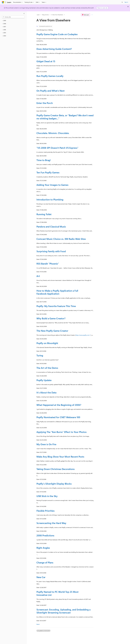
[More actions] (92, 15)
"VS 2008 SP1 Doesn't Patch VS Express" (57, 148)
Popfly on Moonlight (47, 343)
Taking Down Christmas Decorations (56, 469)
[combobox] (13, 17)
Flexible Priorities (46, 511)
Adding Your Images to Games (52, 185)
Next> (38, 624)
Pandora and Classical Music (51, 227)
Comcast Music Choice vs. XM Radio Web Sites (61, 239)
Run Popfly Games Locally (50, 76)
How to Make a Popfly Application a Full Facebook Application (57, 292)
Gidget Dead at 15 (46, 61)
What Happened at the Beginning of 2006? (59, 405)
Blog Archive (45, 15)
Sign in (126, 2)
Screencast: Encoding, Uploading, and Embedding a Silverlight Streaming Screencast (63, 611)
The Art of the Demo (47, 368)
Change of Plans (45, 562)
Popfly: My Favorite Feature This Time (56, 306)
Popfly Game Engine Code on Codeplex (57, 34)
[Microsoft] (3, 2)
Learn (38, 15)
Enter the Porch (45, 103)
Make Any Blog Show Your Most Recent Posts (60, 457)
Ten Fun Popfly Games (48, 172)
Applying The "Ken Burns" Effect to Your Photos (62, 432)
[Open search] (122, 2)
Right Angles (43, 548)
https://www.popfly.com (82, 335)
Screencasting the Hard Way (51, 523)
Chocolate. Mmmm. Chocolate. (53, 133)
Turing (40, 355)
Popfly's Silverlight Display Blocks (54, 484)
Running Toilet (44, 214)
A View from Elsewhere (57, 15)
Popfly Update (44, 380)
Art (38, 276)
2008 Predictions (45, 535)
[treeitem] (13, 21)
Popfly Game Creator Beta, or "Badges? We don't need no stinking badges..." (65, 117)
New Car (41, 577)
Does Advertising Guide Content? (54, 49)
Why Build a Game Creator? (51, 318)
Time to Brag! (44, 160)
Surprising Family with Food (51, 251)
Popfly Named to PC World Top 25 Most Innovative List (57, 593)
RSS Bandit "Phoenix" (48, 264)
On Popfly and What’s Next (51, 91)
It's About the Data (46, 392)
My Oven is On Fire (46, 444)
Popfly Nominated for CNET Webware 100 (58, 417)
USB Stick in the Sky (47, 496)
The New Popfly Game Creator (52, 331)
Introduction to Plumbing (50, 199)
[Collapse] (24, 13)
